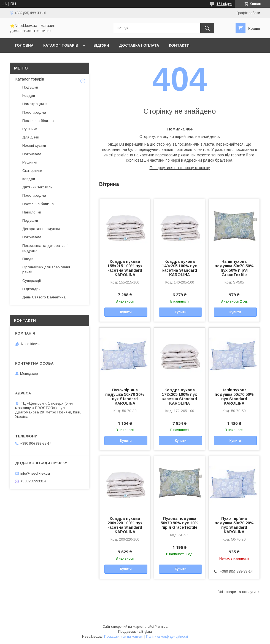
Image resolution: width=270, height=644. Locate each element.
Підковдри (31, 289)
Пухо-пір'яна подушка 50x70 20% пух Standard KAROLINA (234, 525)
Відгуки (101, 45)
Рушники (30, 129)
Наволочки (32, 212)
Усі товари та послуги (237, 592)
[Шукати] (207, 28)
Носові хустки (34, 145)
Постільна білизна (38, 121)
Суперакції (32, 281)
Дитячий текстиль (37, 187)
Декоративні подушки (41, 229)
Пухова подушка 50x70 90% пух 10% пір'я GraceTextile (179, 523)
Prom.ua (161, 627)
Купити (126, 312)
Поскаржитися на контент (124, 637)
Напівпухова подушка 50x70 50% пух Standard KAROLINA (234, 397)
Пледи (28, 259)
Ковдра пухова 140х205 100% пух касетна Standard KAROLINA (179, 268)
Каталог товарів (61, 45)
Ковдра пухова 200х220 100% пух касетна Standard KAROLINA (125, 525)
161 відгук (224, 4)
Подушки (30, 87)
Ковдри (29, 96)
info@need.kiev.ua (35, 473)
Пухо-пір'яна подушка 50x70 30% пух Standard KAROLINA (125, 397)
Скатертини (32, 171)
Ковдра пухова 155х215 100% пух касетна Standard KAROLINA (125, 268)
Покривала (32, 154)
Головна (24, 45)
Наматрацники (35, 104)
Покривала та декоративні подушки (45, 248)
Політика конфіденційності (167, 637)
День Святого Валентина (44, 297)
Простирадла (34, 112)
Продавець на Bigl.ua (135, 632)
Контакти (179, 45)
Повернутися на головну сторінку (180, 168)
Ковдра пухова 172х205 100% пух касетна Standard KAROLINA (179, 397)
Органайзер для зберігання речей (46, 270)
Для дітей (31, 137)
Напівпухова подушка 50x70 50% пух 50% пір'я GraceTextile (234, 268)
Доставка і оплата (139, 45)
